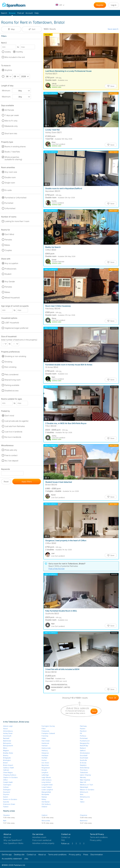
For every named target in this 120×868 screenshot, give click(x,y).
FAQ (63, 840)
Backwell (6, 738)
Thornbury (84, 770)
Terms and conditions (99, 837)
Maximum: (6, 97)
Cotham (6, 787)
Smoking (8, 362)
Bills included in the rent (15, 57)
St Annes (83, 763)
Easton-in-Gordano (10, 799)
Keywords (6, 470)
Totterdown (84, 772)
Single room (10, 183)
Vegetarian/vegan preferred (16, 328)
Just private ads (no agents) (17, 421)
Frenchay (45, 736)
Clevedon (7, 815)
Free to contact (11, 455)
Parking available (12, 385)
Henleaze (45, 755)
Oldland (44, 807)
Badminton (84, 821)
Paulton (83, 729)
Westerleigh (84, 787)
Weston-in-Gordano (87, 790)
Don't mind (9, 416)
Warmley (83, 777)
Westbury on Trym (86, 785)
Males (7, 245)
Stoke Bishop (85, 768)
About (7, 837)
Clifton (5, 780)
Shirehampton (85, 753)
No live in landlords (13, 437)
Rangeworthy (85, 743)
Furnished (9, 203)
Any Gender (10, 282)
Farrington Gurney (48, 726)
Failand (6, 807)
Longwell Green (47, 785)
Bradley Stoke (8, 753)
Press (86, 854)
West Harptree (85, 780)
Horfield (44, 758)
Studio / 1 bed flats (12, 152)
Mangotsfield (46, 792)
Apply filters (27, 482)
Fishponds (45, 731)
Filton (44, 729)
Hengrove (45, 753)
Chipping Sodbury (10, 775)
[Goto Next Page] (113, 698)
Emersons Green (9, 804)
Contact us (66, 837)
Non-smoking (11, 367)
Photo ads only (11, 450)
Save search (113, 29)
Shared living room (13, 380)
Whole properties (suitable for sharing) (13, 158)
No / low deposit (11, 461)
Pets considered (11, 374)
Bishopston (7, 743)
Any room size (11, 172)
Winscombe (46, 821)
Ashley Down (8, 733)
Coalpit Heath (8, 782)
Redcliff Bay (84, 746)
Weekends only (11, 126)
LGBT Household (12, 323)
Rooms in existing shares (15, 147)
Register (100, 5)
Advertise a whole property (43, 843)
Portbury (83, 736)
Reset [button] (6, 482)
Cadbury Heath (9, 768)
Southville (83, 760)
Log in (114, 5)
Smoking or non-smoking (15, 356)
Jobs (26, 859)
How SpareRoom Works (13, 843)
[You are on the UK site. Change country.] (60, 5)
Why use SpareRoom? (13, 840)
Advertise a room (39, 837)
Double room (10, 177)
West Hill (83, 782)
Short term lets (11, 133)
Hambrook (45, 743)
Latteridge (45, 775)
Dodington (7, 790)
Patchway (83, 726)
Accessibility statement (12, 859)
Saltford (83, 750)
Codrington (7, 785)
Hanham (45, 746)
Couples (8, 250)
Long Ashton (46, 782)
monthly (20, 52)
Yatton (82, 802)
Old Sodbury (46, 804)
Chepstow (83, 815)
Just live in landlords (14, 432)
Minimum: (6, 91)
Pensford (83, 731)
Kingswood (46, 768)
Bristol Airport (8, 765)
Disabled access (12, 391)
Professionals (11, 269)
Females (8, 240)
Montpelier (45, 794)
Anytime (8, 70)
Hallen (44, 738)
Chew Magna (8, 772)
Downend (7, 792)
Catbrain (6, 770)
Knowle (44, 770)
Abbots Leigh (8, 726)
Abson (6, 729)
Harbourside (46, 748)
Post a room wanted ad (42, 840)
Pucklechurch (85, 741)
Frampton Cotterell (48, 733)
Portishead (84, 738)
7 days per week (12, 115)
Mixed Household (12, 298)
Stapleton (83, 765)
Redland (83, 748)
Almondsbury (8, 731)
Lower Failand (47, 787)
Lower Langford (47, 790)
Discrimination (97, 854)
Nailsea (44, 797)
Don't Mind (9, 234)
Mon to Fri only (11, 121)
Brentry (6, 755)
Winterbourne (85, 797)
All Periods (9, 110)
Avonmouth (7, 736)
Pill (81, 733)
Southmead (84, 758)
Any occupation (11, 263)
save (94, 711)
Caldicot (44, 815)
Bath (5, 821)
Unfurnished (10, 208)
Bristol (5, 763)
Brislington (7, 760)
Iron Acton (45, 763)
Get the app (7, 854)
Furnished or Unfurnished (16, 198)
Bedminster (7, 741)
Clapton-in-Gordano (10, 777)
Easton (6, 797)
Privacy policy (96, 840)
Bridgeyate (7, 758)
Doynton (6, 794)
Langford (45, 772)
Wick (82, 794)
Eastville (6, 802)
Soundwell (84, 755)
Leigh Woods (46, 777)
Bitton (5, 748)
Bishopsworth (8, 746)
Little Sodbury (47, 780)
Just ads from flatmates (15, 426)
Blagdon (6, 750)
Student (8, 274)
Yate (81, 799)
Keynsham (45, 765)
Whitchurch (84, 792)
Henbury (45, 750)
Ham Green (46, 741)
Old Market (46, 802)
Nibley (44, 799)
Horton (44, 760)
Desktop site (19, 854)
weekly (8, 52)
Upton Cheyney (85, 775)
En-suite (8, 190)
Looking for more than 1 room (17, 221)
